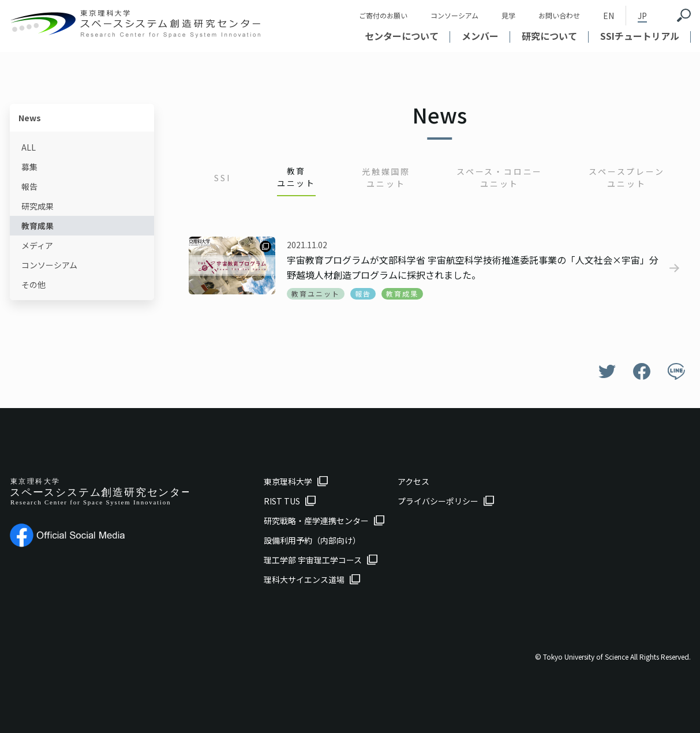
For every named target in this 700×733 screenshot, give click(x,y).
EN (609, 16)
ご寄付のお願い (383, 15)
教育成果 (38, 226)
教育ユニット (296, 177)
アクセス (413, 481)
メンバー (480, 36)
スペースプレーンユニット (626, 177)
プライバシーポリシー (438, 501)
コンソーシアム (454, 15)
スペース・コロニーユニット (499, 177)
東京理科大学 (288, 481)
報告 (29, 186)
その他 (33, 285)
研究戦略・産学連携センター (316, 521)
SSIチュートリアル (640, 36)
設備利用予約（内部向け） (312, 540)
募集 (29, 167)
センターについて (402, 36)
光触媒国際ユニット (386, 177)
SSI (222, 178)
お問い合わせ (559, 15)
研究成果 (38, 206)
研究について (549, 36)
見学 (508, 15)
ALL (29, 147)
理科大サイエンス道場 (304, 579)
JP (642, 16)
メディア (37, 245)
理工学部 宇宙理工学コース (313, 560)
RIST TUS (282, 501)
